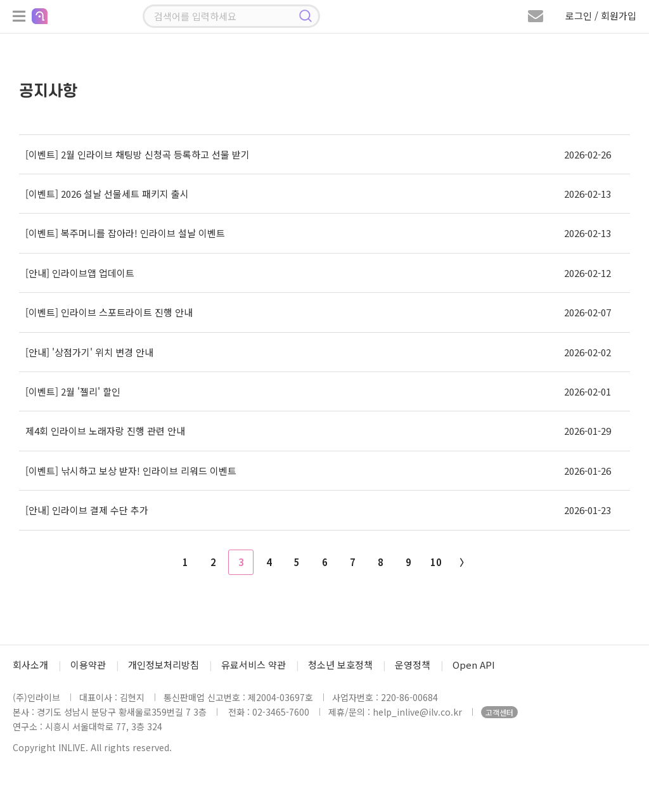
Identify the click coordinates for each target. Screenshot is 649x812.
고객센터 (499, 712)
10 (436, 562)
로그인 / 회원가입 (601, 16)
